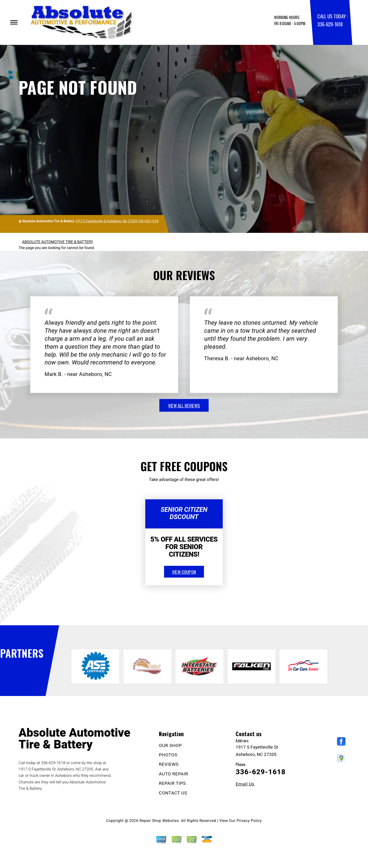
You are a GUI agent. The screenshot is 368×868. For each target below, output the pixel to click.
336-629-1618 (330, 24)
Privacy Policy (249, 821)
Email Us (245, 784)
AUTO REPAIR (173, 774)
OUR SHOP (170, 745)
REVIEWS (169, 764)
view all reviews (184, 405)
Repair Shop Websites (159, 821)
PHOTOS (168, 755)
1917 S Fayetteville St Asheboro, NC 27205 (106, 221)
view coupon (184, 572)
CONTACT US (173, 793)
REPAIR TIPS (172, 783)
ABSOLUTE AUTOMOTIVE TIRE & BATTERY (57, 242)
